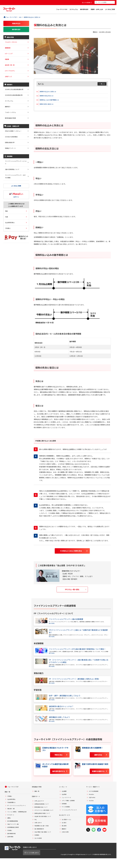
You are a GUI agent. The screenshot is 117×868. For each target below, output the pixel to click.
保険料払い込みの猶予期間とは (49, 100)
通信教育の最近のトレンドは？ (61, 706)
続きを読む (52, 623)
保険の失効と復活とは (47, 104)
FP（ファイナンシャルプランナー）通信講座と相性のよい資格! (74, 679)
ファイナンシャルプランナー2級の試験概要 (66, 619)
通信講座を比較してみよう (59, 717)
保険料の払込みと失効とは (48, 92)
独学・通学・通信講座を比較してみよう (65, 696)
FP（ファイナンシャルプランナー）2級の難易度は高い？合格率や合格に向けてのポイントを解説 (79, 661)
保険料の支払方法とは (47, 96)
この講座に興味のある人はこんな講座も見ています (16, 205)
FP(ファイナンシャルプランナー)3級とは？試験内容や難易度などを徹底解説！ (78, 631)
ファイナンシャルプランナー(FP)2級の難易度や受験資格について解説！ (77, 649)
